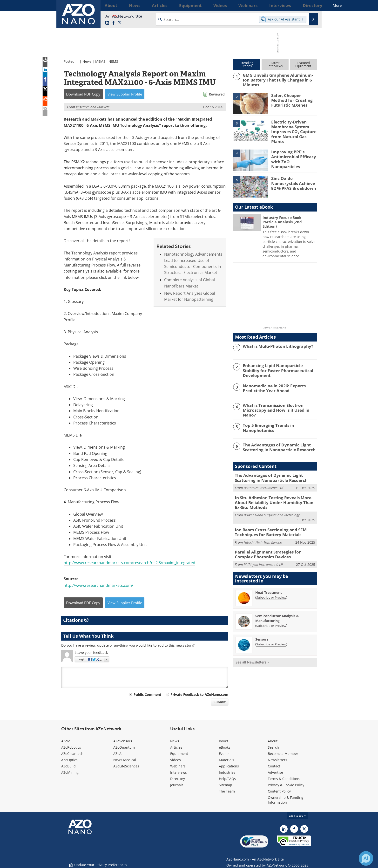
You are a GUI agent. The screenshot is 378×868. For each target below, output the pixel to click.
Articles (176, 747)
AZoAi (118, 754)
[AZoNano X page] (120, 23)
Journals (177, 785)
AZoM (66, 741)
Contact (274, 766)
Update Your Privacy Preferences (98, 862)
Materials (226, 760)
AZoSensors (123, 741)
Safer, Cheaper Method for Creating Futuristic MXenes (292, 99)
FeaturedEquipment (303, 64)
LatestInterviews (275, 64)
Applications (229, 766)
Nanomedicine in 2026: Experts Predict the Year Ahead (278, 383)
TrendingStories (247, 64)
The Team (227, 791)
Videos (175, 760)
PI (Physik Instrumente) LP (263, 554)
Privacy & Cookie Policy (286, 785)
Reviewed (217, 94)
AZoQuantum (124, 747)
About (273, 741)
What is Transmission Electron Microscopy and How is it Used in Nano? (279, 403)
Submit (220, 702)
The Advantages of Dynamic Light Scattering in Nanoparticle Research (276, 441)
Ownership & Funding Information (286, 800)
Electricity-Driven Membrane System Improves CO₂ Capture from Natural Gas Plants (293, 128)
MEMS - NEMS (107, 61)
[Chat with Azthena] (366, 858)
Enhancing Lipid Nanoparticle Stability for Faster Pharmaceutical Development (279, 364)
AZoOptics (69, 760)
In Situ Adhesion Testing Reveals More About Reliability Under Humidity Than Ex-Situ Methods (275, 495)
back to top (298, 816)
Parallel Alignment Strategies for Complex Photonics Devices (273, 545)
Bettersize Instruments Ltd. (264, 481)
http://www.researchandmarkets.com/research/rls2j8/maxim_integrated (129, 563)
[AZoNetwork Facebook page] (114, 23)
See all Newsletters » (252, 652)
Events (224, 754)
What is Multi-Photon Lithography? (275, 342)
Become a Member (283, 754)
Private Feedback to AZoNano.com (199, 694)
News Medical (125, 760)
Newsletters (277, 760)
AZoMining (70, 772)
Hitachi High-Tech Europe (263, 533)
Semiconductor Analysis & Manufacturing (277, 608)
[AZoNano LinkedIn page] (107, 23)
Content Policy (279, 791)
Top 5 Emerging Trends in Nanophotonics (266, 422)
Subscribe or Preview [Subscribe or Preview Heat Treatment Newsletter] (271, 587)
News (87, 61)
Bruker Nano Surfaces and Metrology (272, 507)
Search (273, 747)
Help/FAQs (227, 779)
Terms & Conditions (284, 779)
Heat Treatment (269, 582)
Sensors (262, 629)
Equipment (179, 754)
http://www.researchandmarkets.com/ (98, 585)
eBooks (225, 747)
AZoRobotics (71, 747)
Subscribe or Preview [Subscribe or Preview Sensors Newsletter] (271, 634)
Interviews (179, 772)
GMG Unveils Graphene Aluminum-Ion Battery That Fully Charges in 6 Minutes (279, 77)
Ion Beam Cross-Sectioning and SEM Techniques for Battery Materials (267, 523)
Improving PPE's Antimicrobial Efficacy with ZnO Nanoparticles (293, 152)
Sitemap (226, 785)
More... (310, 5)
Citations (76, 620)
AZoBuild (68, 766)
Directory (178, 779)
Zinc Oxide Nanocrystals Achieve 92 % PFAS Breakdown (293, 179)
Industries (227, 772)
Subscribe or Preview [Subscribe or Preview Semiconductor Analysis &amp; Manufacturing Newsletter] (271, 615)
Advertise (275, 772)
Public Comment (147, 694)
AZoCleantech (72, 754)
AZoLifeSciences (126, 766)
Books (224, 741)
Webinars (178, 766)
